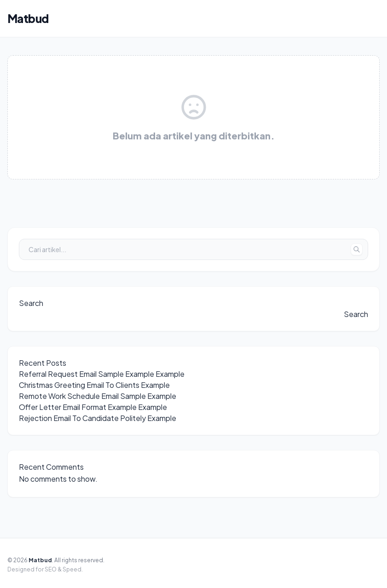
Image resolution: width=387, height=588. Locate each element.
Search (31, 303)
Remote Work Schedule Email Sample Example (98, 396)
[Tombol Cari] (357, 249)
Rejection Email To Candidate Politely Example (98, 418)
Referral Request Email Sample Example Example (102, 374)
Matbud (28, 18)
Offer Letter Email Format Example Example (93, 407)
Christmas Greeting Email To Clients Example (94, 385)
